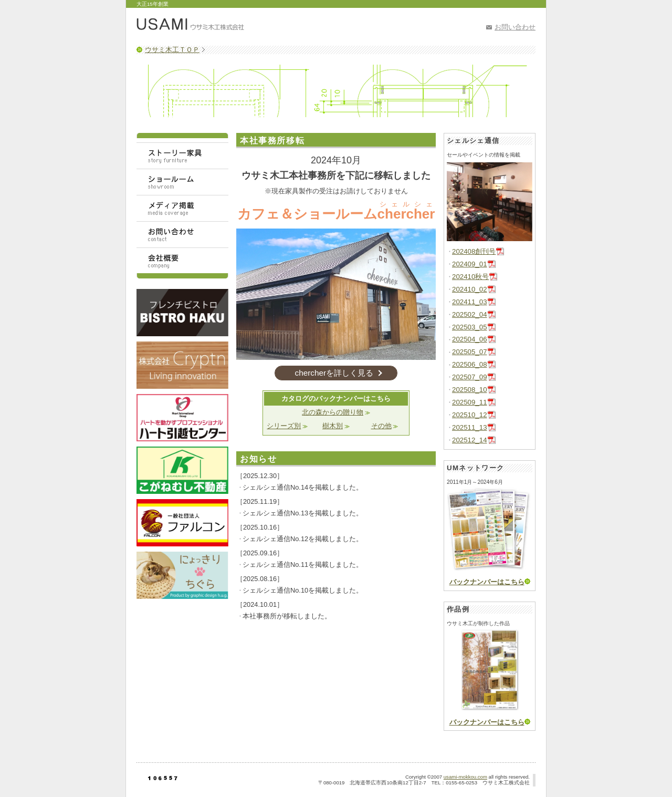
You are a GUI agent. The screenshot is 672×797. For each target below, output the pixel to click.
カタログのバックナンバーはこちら (336, 398)
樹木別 (333, 426)
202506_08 (470, 364)
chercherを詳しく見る (334, 373)
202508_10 (470, 390)
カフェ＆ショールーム (336, 214)
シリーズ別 (284, 426)
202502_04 (470, 314)
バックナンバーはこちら (487, 582)
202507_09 (470, 377)
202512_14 (470, 440)
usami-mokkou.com (465, 777)
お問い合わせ (515, 27)
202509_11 (470, 402)
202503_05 (470, 327)
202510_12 (470, 415)
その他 (381, 426)
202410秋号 (470, 277)
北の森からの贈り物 (333, 412)
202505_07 (470, 352)
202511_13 (470, 427)
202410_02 (470, 289)
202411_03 (470, 302)
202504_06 (470, 339)
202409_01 (470, 264)
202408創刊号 (474, 251)
